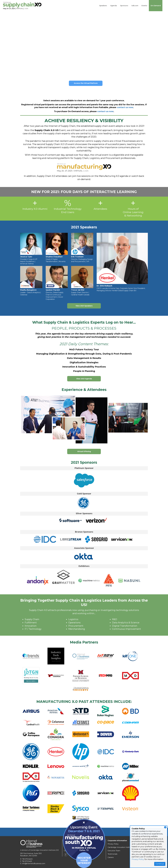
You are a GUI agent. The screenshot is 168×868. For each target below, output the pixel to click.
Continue (160, 864)
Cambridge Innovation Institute (120, 847)
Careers (111, 857)
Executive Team (114, 851)
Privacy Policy (138, 859)
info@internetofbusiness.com (34, 864)
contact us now (125, 107)
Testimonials (112, 854)
